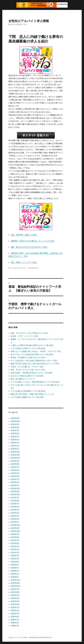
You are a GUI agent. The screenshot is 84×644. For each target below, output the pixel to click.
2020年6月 (15, 598)
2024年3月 (15, 479)
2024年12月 (15, 452)
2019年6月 (15, 617)
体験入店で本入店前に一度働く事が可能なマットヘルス (32, 394)
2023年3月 (15, 516)
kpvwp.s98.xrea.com (19, 268)
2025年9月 (15, 424)
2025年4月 (15, 440)
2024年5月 (15, 473)
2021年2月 (15, 574)
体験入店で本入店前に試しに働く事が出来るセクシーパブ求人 (35, 364)
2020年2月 (15, 610)
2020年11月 (15, 583)
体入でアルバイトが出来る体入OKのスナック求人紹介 (32, 354)
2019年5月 (15, 620)
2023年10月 (15, 494)
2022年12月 (15, 525)
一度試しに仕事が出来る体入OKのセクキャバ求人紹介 (32, 345)
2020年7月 (15, 595)
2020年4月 (15, 604)
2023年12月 (15, 488)
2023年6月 (15, 507)
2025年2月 (15, 446)
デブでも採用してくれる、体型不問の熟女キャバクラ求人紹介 (35, 382)
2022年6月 (15, 543)
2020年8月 (15, 592)
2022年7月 (15, 540)
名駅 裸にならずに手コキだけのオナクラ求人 (29, 247)
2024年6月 (15, 470)
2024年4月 (15, 476)
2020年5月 (15, 601)
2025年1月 (15, 449)
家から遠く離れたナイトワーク (23, 379)
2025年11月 (15, 418)
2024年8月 (15, 464)
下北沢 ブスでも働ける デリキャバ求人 (27, 367)
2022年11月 (15, 528)
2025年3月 (15, 443)
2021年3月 (15, 571)
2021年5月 (15, 565)
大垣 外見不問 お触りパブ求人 (24, 235)
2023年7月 (15, 504)
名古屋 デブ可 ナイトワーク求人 (25, 336)
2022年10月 (15, 531)
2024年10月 (15, 458)
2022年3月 (15, 552)
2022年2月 (15, 556)
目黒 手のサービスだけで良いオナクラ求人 (28, 370)
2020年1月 (15, 613)
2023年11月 (15, 491)
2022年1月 (15, 559)
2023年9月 (15, 498)
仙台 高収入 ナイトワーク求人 (24, 262)
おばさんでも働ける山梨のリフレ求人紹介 (27, 376)
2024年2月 (15, 482)
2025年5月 (15, 436)
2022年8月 (15, 537)
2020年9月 (15, 589)
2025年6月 (15, 433)
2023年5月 (15, 510)
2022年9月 (15, 534)
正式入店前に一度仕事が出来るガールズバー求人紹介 (32, 373)
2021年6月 (15, 562)
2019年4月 (15, 623)
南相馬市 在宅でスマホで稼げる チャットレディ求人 (33, 241)
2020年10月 (15, 586)
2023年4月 (15, 513)
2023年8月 (15, 501)
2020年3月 (15, 607)
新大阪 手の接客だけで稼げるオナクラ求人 (28, 357)
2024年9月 (15, 461)
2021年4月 (15, 568)
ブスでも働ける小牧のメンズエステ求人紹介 (28, 348)
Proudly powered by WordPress (40, 638)
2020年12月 (15, 580)
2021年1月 (15, 577)
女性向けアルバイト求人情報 (29, 21)
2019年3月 (15, 626)
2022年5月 (15, 546)
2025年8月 (15, 427)
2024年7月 (15, 467)
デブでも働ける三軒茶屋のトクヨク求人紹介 (28, 391)
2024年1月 (15, 485)
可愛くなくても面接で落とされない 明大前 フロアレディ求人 (36, 351)
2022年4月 (15, 549)
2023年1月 (15, 522)
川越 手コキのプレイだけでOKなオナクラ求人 (29, 333)
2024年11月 (15, 455)
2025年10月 (15, 421)
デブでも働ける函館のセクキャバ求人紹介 (27, 397)
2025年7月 (15, 430)
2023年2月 (15, 519)
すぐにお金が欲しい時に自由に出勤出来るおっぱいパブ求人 (34, 361)
